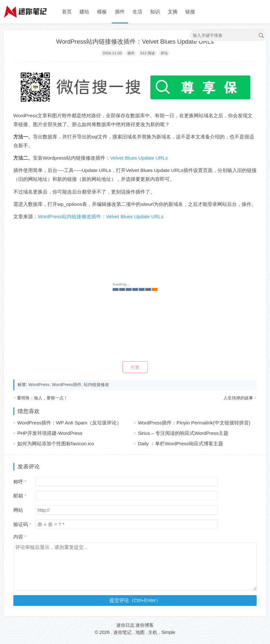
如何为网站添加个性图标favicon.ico (56, 444)
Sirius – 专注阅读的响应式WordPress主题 (183, 433)
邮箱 (18, 496)
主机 (153, 632)
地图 (140, 632)
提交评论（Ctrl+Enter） (135, 600)
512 (143, 53)
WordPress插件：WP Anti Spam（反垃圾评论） (69, 423)
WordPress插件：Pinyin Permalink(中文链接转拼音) (194, 423)
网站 (18, 510)
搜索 (261, 36)
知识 (155, 12)
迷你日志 (125, 625)
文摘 (173, 12)
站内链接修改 (96, 385)
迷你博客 (145, 625)
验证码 (21, 524)
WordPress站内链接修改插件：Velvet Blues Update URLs (101, 216)
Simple (168, 632)
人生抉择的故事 (238, 398)
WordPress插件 (67, 385)
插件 (120, 12)
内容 (18, 537)
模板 (102, 12)
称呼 (18, 482)
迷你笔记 (122, 632)
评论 (164, 53)
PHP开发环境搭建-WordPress (50, 433)
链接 (190, 12)
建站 (84, 12)
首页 (67, 12)
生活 (137, 12)
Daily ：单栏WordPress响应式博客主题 (180, 444)
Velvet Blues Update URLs (139, 158)
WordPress (39, 385)
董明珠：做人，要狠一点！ (42, 398)
